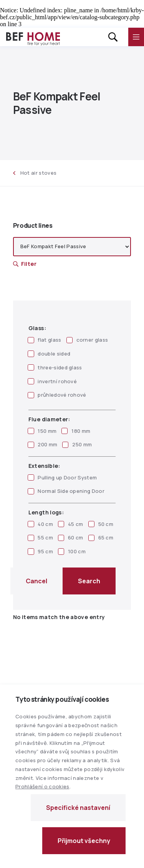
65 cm (101, 537)
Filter (25, 264)
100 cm (72, 551)
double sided (49, 354)
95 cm (40, 551)
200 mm (42, 444)
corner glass (87, 340)
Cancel (36, 581)
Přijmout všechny (84, 841)
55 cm (40, 537)
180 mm (76, 431)
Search (89, 581)
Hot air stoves (35, 173)
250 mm (77, 444)
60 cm (71, 537)
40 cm (40, 524)
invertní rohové (52, 381)
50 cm (101, 524)
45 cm (71, 524)
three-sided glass (55, 367)
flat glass (44, 340)
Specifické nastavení (78, 808)
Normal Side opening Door (66, 491)
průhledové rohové (57, 395)
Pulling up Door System (62, 477)
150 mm (42, 431)
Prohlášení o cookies (42, 786)
